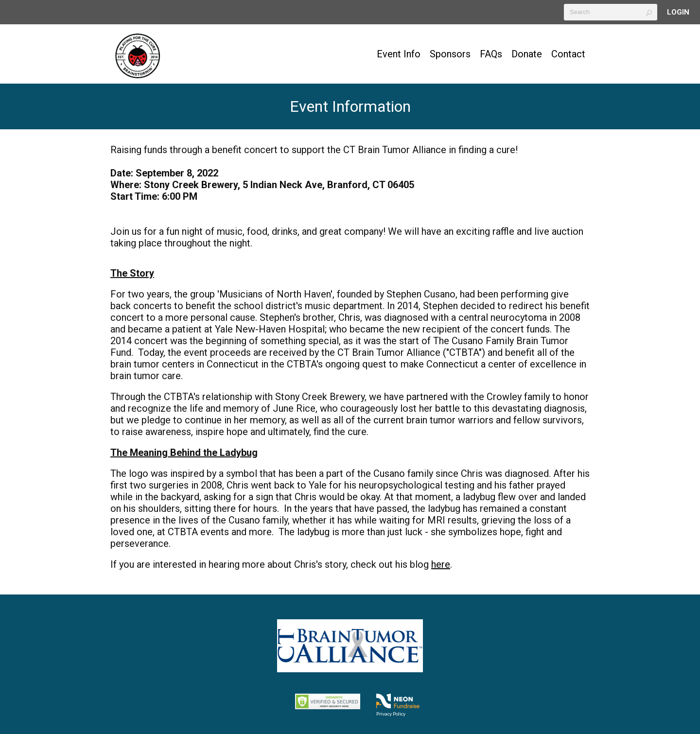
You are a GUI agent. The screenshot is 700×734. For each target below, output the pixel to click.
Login (678, 12)
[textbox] (611, 12)
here (441, 564)
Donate (527, 54)
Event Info (399, 54)
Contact (568, 54)
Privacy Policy (391, 714)
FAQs (491, 54)
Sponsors (450, 54)
